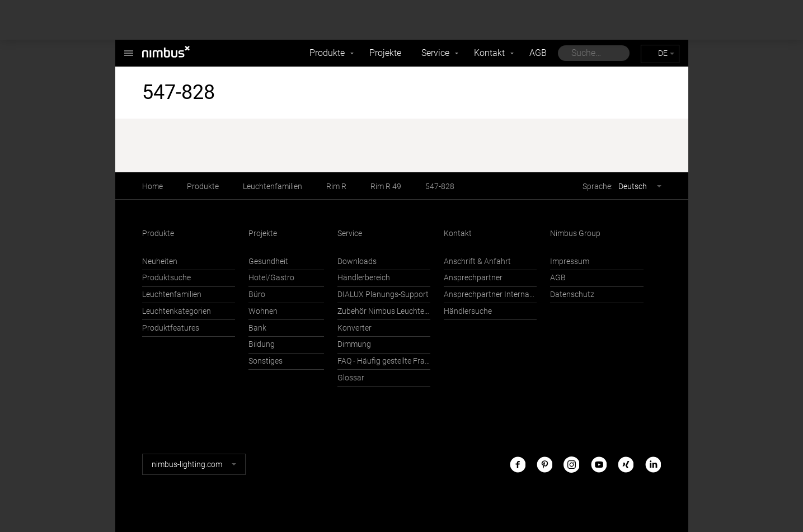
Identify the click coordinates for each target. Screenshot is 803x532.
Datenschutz (572, 295)
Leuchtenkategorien (177, 311)
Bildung (262, 344)
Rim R (336, 187)
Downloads (357, 262)
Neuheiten (160, 262)
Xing (626, 464)
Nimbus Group (575, 234)
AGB (538, 53)
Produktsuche (166, 278)
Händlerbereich (364, 278)
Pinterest (544, 464)
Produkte (327, 53)
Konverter (354, 328)
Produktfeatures (171, 328)
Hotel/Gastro (271, 278)
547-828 (440, 187)
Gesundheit (268, 262)
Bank (257, 328)
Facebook (518, 464)
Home (152, 187)
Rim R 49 (386, 187)
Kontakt (489, 53)
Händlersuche (468, 311)
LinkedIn (653, 464)
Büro (257, 295)
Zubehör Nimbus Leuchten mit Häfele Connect (384, 311)
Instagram (571, 464)
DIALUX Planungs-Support (383, 295)
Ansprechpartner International (490, 295)
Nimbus (129, 47)
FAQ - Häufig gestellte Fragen (384, 361)
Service (435, 53)
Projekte (385, 53)
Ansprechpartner (473, 278)
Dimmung (354, 344)
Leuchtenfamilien (273, 187)
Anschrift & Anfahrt (477, 262)
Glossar (351, 378)
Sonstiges (266, 361)
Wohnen (263, 311)
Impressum (570, 262)
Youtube (599, 464)
